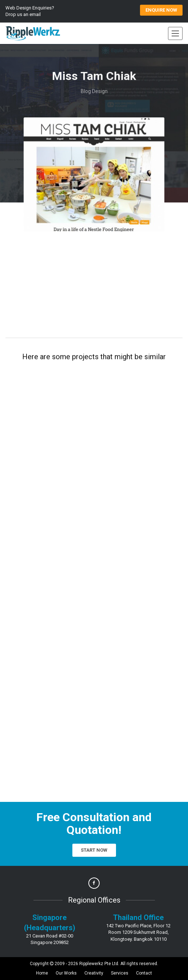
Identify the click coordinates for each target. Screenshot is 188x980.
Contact (144, 973)
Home (42, 973)
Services (120, 973)
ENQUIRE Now (161, 10)
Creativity (94, 973)
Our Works (66, 973)
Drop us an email (23, 14)
